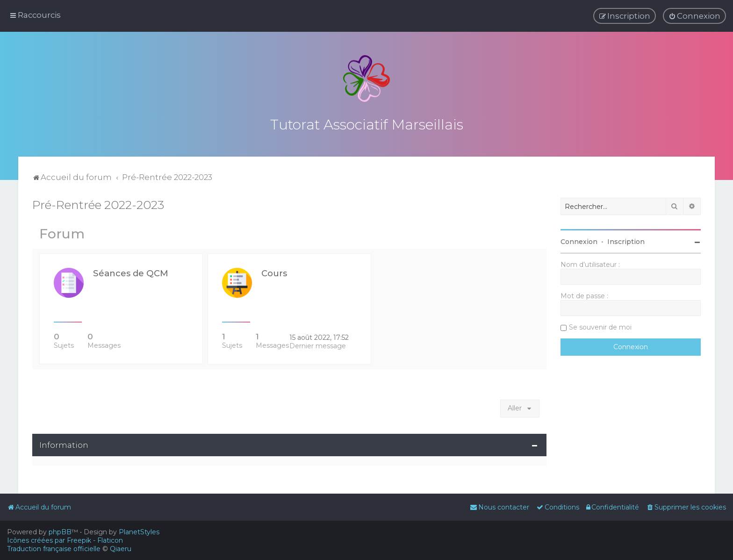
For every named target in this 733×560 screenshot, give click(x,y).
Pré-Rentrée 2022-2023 (98, 203)
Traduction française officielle (54, 549)
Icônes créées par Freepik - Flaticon (65, 540)
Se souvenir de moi (600, 325)
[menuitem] (694, 16)
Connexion (579, 240)
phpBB (60, 532)
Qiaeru (121, 549)
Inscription (626, 240)
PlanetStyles (139, 532)
